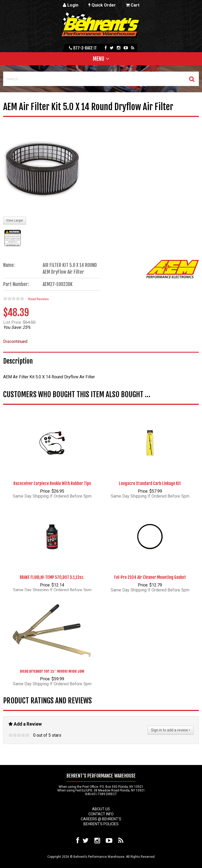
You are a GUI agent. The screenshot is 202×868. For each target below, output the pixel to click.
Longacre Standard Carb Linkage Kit (150, 483)
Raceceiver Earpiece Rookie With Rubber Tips (52, 483)
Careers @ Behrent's (101, 819)
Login (71, 5)
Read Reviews (38, 299)
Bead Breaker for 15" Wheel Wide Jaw (52, 671)
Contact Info (101, 814)
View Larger (15, 220)
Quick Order (102, 5)
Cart (133, 5)
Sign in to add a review (171, 730)
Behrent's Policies (101, 824)
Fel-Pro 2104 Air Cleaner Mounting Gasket (150, 577)
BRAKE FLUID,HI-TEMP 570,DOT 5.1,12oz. (52, 577)
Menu (99, 59)
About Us (101, 809)
